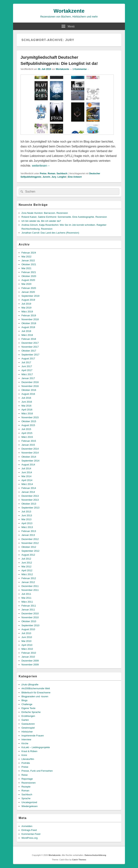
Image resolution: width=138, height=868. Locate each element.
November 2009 (30, 665)
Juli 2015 (26, 429)
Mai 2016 (26, 406)
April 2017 (27, 370)
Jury (54, 177)
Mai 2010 (26, 641)
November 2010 (30, 617)
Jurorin (46, 177)
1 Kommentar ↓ (81, 69)
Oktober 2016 (29, 390)
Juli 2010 (26, 633)
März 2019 (27, 312)
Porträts (26, 763)
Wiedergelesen (30, 806)
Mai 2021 (26, 268)
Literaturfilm (28, 759)
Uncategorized (29, 802)
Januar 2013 (28, 535)
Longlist (62, 177)
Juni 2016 (27, 402)
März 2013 (27, 527)
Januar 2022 (28, 260)
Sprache (26, 798)
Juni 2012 (27, 563)
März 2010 (27, 649)
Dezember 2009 (30, 661)
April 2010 (27, 645)
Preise (43, 174)
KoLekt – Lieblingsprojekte (36, 747)
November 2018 (30, 319)
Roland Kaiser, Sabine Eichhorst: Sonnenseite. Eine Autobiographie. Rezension (64, 217)
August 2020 (28, 280)
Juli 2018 (26, 331)
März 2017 (27, 374)
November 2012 (30, 543)
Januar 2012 (28, 582)
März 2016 (27, 413)
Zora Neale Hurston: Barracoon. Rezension (45, 213)
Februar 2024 (29, 253)
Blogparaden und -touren (35, 696)
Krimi (24, 755)
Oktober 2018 (29, 323)
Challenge (27, 704)
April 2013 (27, 523)
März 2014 (27, 484)
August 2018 (28, 327)
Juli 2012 (26, 559)
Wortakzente (69, 11)
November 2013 (30, 500)
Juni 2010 (27, 637)
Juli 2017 (26, 362)
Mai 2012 (26, 567)
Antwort (75, 177)
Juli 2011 (26, 594)
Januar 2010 (28, 657)
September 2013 (30, 508)
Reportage (27, 779)
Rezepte (26, 787)
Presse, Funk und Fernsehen (37, 771)
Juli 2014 (26, 468)
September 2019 (30, 296)
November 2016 (30, 386)
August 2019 (28, 300)
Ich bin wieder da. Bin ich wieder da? (41, 221)
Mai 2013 (26, 519)
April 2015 (27, 433)
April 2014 (27, 480)
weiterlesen (41, 166)
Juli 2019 (26, 304)
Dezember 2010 (30, 613)
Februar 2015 (29, 441)
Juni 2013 (27, 515)
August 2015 (28, 425)
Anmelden (27, 826)
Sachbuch (62, 174)
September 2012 (30, 551)
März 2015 (27, 437)
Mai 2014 (26, 476)
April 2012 (27, 570)
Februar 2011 (29, 606)
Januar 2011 (28, 610)
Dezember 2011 (30, 586)
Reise (25, 775)
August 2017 (28, 359)
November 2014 (30, 453)
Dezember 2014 (30, 449)
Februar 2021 (29, 272)
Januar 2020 (28, 292)
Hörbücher (27, 732)
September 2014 (30, 461)
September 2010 (30, 625)
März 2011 (27, 602)
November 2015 (30, 417)
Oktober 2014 (29, 457)
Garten (25, 720)
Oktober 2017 (29, 351)
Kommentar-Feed (31, 834)
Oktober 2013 (29, 504)
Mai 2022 (26, 257)
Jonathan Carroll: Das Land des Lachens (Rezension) (50, 233)
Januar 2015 (28, 445)
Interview (26, 739)
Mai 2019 (26, 308)
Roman (52, 174)
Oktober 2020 (29, 276)
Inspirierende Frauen (33, 736)
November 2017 (30, 347)
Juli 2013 (26, 512)
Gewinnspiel (28, 728)
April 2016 (27, 410)
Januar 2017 (28, 378)
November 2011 (30, 590)
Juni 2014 (27, 472)
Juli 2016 (26, 398)
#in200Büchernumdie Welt (36, 688)
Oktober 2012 (29, 547)
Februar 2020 (29, 288)
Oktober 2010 (29, 621)
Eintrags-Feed (29, 830)
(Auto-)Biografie (30, 685)
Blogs (25, 700)
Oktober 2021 (29, 264)
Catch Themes (79, 860)
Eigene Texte (28, 708)
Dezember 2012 (30, 539)
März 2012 (27, 574)
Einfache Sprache (31, 712)
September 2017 (30, 355)
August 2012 (28, 555)
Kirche (25, 743)
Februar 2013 (29, 531)
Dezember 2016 (30, 382)
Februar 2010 (29, 653)
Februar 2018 (29, 339)
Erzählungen (28, 716)
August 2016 (28, 394)
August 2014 (28, 465)
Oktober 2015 (29, 421)
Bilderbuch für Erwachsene (36, 693)
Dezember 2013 (30, 496)
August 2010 (28, 629)
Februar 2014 (29, 488)
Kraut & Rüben (29, 751)
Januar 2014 (28, 492)
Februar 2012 (29, 578)
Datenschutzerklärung (95, 855)
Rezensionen (29, 783)
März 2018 (27, 335)
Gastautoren (28, 724)
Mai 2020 (26, 284)
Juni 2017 (27, 366)
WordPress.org (29, 838)
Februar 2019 (29, 315)
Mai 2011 (26, 598)
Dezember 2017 (30, 343)
